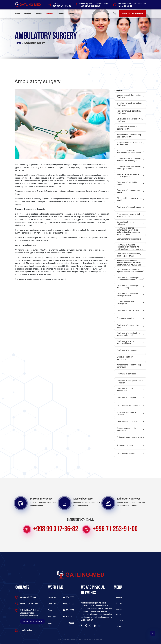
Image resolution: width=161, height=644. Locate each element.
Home (17, 14)
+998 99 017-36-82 (62, 6)
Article (117, 615)
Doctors (39, 14)
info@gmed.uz (125, 6)
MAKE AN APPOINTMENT (133, 14)
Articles (60, 14)
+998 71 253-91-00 (115, 529)
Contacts (118, 620)
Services (50, 14)
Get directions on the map (32, 621)
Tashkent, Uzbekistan (90, 6)
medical (118, 598)
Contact (71, 14)
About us (28, 14)
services (118, 609)
